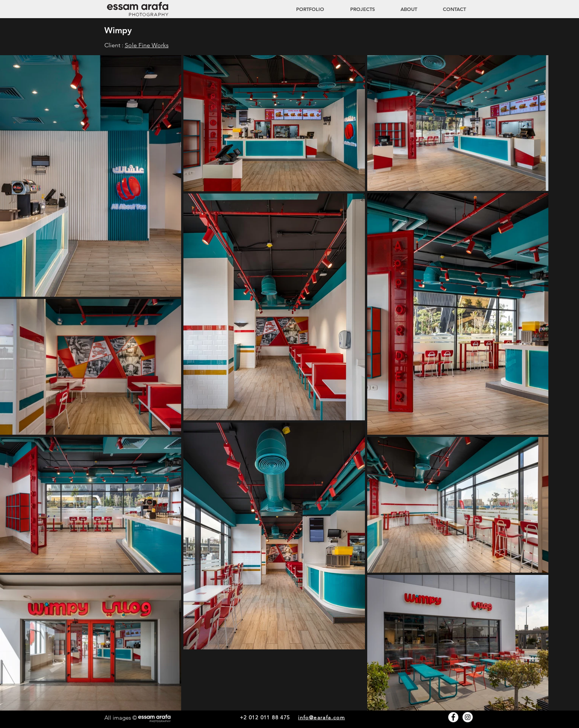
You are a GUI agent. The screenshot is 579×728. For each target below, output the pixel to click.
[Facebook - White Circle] (453, 717)
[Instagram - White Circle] (468, 717)
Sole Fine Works (147, 45)
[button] (355, 9)
